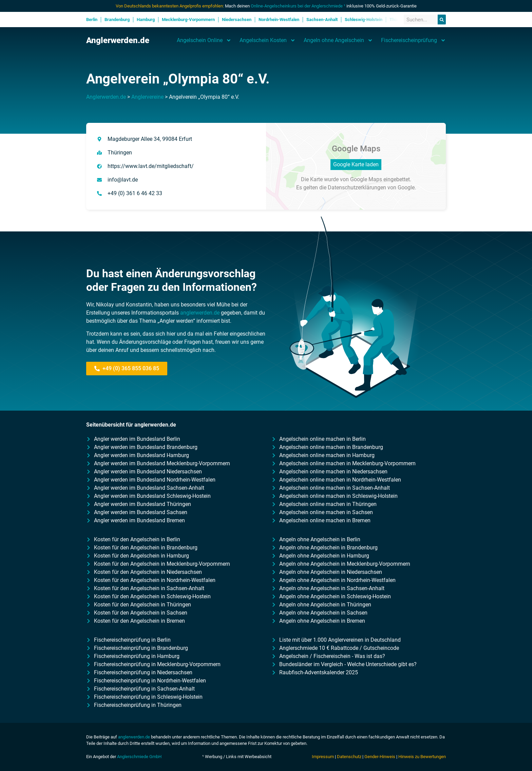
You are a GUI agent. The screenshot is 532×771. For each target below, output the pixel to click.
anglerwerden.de (200, 313)
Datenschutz (349, 757)
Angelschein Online (204, 40)
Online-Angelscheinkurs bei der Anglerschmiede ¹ (298, 6)
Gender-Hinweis (380, 757)
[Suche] (442, 20)
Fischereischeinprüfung (413, 40)
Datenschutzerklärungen (357, 187)
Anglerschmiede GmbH (139, 757)
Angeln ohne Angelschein (338, 40)
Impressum (323, 757)
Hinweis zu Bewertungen (422, 757)
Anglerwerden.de (118, 40)
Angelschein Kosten (268, 40)
